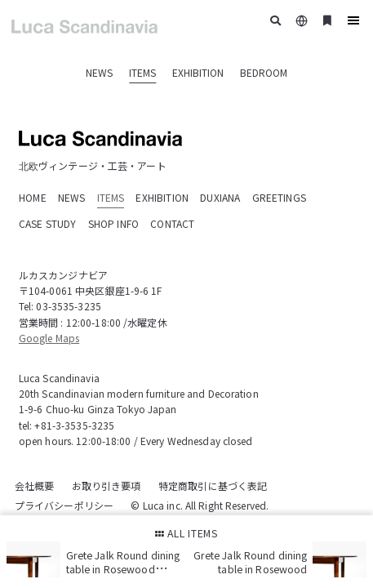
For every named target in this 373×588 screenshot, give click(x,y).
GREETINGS (279, 197)
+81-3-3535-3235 (74, 425)
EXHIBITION (198, 72)
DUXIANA (220, 197)
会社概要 (34, 486)
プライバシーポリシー (64, 505)
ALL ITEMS (187, 533)
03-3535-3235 (68, 306)
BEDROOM (264, 72)
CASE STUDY (48, 223)
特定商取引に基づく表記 (213, 486)
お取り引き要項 (107, 486)
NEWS (99, 72)
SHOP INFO (113, 223)
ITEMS (142, 72)
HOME (33, 197)
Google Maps (49, 338)
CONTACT (172, 223)
